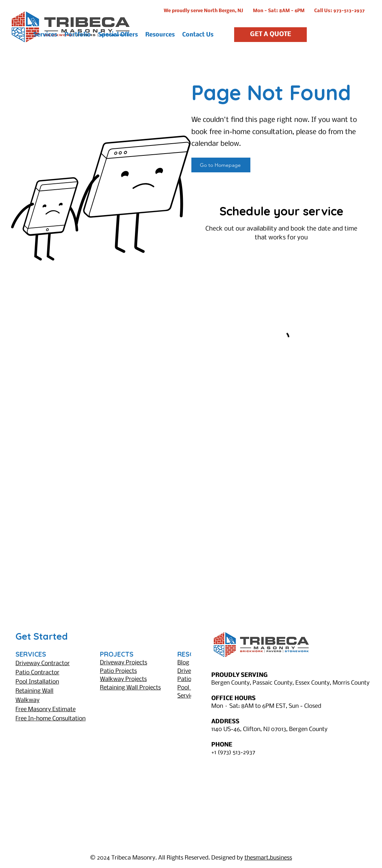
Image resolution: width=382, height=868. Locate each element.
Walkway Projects (123, 679)
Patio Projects (118, 671)
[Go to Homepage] (221, 165)
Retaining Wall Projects (130, 688)
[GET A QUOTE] (270, 35)
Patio (184, 679)
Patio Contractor (37, 673)
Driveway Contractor (43, 663)
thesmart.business (268, 858)
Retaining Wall (34, 691)
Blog (183, 663)
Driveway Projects (124, 663)
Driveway (190, 671)
